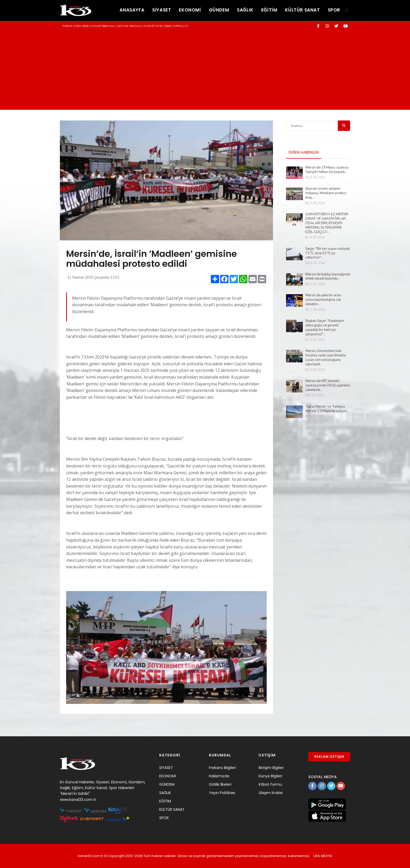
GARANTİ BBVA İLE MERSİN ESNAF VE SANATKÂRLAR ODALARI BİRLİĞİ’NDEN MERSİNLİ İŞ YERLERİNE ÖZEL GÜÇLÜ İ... (327, 223)
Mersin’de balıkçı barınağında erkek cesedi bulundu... (328, 277)
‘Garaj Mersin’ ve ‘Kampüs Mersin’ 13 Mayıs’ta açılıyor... (328, 409)
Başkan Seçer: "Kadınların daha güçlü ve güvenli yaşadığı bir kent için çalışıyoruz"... (325, 328)
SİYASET (162, 10)
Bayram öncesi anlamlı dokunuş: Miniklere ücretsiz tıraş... (326, 193)
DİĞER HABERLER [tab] (304, 152)
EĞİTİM (269, 10)
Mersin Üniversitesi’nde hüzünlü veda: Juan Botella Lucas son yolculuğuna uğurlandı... (326, 358)
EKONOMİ (190, 10)
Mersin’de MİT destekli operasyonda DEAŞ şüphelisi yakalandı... (328, 386)
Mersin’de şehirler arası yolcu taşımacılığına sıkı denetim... (323, 300)
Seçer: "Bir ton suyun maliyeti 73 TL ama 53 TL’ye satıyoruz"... (328, 253)
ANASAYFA (132, 10)
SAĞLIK (245, 10)
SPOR (334, 10)
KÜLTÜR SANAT (302, 10)
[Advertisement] (205, 71)
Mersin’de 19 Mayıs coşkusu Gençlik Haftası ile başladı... (327, 170)
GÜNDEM (219, 10)
